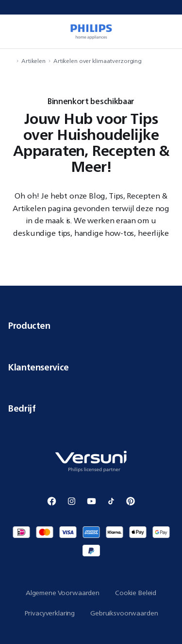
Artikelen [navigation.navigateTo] (33, 61)
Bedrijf (91, 408)
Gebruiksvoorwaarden (124, 613)
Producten (91, 325)
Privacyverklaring (50, 613)
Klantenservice (91, 367)
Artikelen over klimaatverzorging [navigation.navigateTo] (98, 61)
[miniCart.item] (169, 31)
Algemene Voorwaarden (63, 593)
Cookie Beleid (136, 593)
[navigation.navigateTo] (11, 61)
